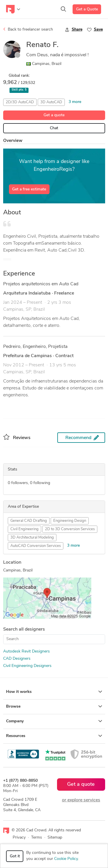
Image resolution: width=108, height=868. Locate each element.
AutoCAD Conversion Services (36, 546)
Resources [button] (54, 736)
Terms (37, 838)
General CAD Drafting (29, 521)
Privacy (19, 838)
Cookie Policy (66, 859)
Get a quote (54, 115)
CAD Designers (17, 659)
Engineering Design (70, 521)
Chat (54, 128)
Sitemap (55, 838)
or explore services (81, 800)
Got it (15, 856)
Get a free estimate (29, 189)
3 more (75, 102)
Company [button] (54, 721)
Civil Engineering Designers (27, 666)
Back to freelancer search (28, 29)
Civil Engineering (24, 529)
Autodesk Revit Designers (26, 652)
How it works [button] (54, 692)
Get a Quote (87, 9)
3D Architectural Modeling (32, 538)
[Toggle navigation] (13, 9)
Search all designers (24, 629)
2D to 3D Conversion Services (70, 529)
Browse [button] (54, 706)
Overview (13, 141)
